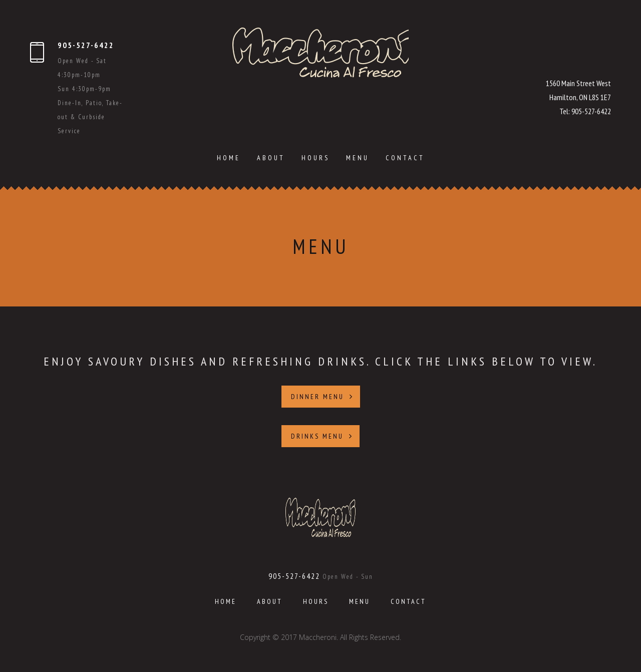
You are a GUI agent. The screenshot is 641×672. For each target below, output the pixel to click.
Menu (358, 158)
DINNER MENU (322, 397)
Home (229, 158)
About (271, 158)
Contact (405, 158)
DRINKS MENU (322, 436)
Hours (315, 158)
